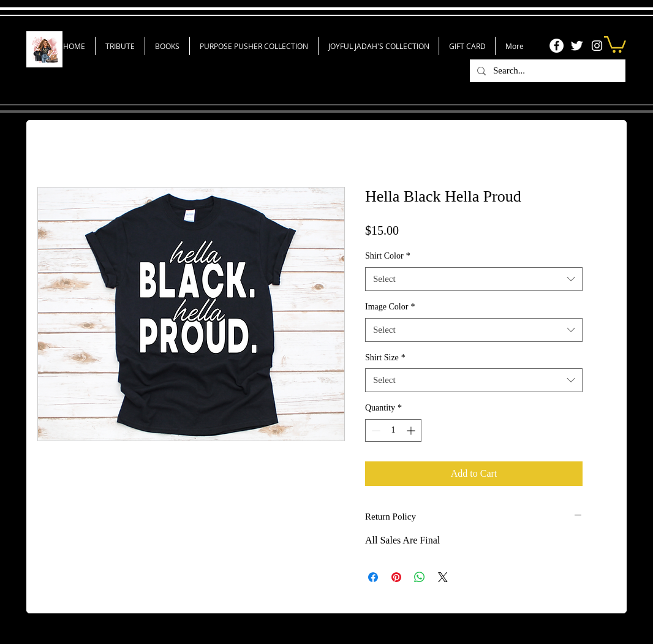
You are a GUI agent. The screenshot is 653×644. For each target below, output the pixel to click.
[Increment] (412, 430)
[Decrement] (375, 430)
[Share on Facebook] (373, 577)
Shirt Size (385, 358)
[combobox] (474, 279)
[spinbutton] (393, 430)
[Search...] (546, 71)
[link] (615, 44)
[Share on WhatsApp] (420, 577)
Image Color (390, 307)
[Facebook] (557, 46)
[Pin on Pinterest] (396, 577)
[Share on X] (443, 577)
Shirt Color (388, 256)
